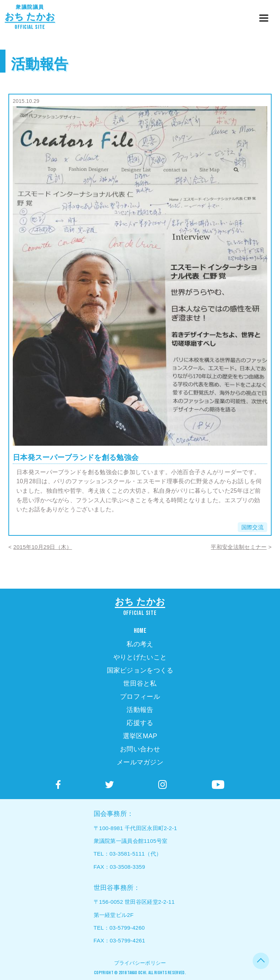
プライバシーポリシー (140, 963)
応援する (140, 723)
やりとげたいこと (140, 657)
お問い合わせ (140, 749)
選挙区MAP (140, 736)
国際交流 (252, 527)
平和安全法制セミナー (239, 547)
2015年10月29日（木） (43, 547)
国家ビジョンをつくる (140, 670)
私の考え (140, 644)
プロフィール (140, 697)
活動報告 (40, 64)
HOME (140, 631)
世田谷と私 (140, 683)
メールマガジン (140, 762)
